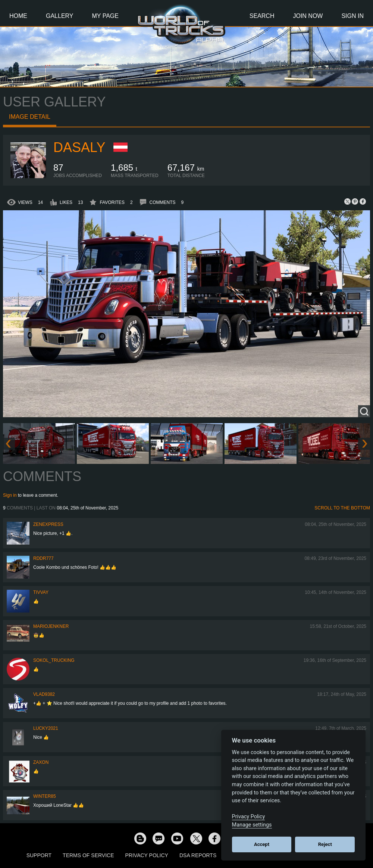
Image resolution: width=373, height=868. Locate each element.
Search (262, 16)
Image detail (30, 117)
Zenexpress (48, 524)
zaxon (41, 762)
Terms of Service (88, 855)
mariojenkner (51, 626)
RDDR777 (43, 558)
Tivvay (41, 592)
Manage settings (252, 825)
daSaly (79, 147)
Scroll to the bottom (342, 508)
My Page (105, 16)
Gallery (60, 16)
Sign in (10, 495)
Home (18, 16)
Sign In (352, 16)
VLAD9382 (44, 694)
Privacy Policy (147, 855)
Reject (325, 844)
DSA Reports (198, 855)
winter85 (45, 796)
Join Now (308, 16)
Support (39, 855)
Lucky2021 (46, 728)
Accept (262, 844)
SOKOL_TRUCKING (54, 660)
